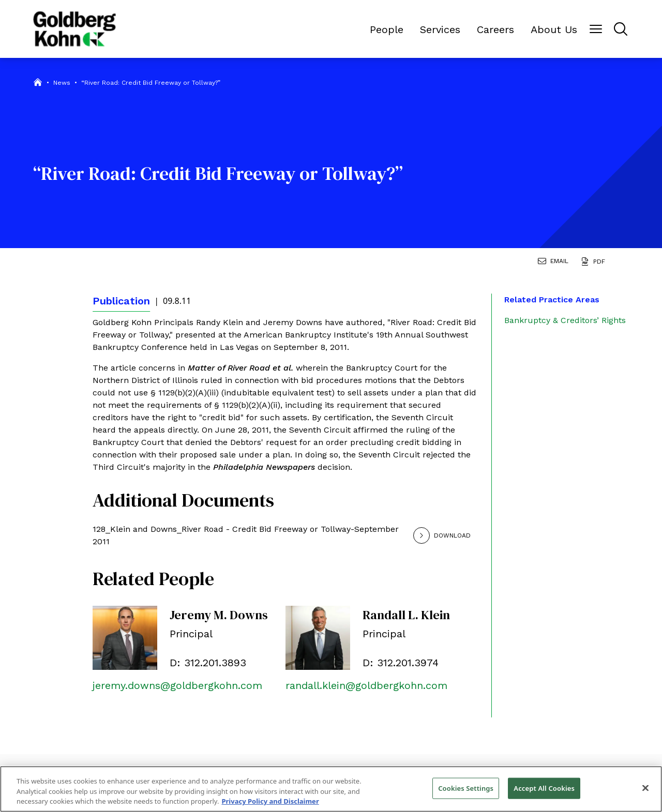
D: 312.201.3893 (208, 663)
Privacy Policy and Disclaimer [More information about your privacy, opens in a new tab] (270, 801)
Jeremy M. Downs (219, 615)
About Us (554, 29)
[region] (331, 789)
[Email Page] (555, 263)
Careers (495, 29)
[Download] (456, 535)
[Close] (645, 788)
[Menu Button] (596, 29)
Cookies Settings (466, 788)
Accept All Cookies (544, 788)
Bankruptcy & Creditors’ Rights (565, 320)
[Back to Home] (74, 29)
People (387, 29)
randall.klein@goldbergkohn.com (366, 685)
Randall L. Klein (406, 615)
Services (440, 29)
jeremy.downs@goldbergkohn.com (177, 685)
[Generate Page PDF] (595, 263)
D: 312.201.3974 (401, 663)
